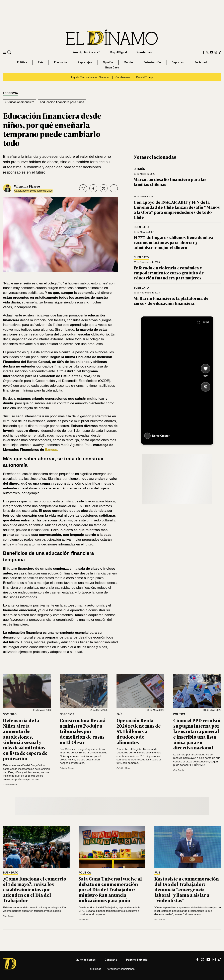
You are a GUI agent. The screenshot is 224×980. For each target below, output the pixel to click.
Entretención (152, 62)
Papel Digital (119, 52)
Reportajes (85, 62)
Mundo (128, 62)
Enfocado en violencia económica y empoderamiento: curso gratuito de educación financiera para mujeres (169, 273)
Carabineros (123, 77)
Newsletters (144, 52)
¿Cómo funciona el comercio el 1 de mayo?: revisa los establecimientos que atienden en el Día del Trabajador (35, 889)
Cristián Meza (10, 784)
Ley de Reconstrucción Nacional (90, 77)
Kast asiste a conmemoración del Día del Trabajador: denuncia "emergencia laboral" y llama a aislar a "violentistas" (187, 889)
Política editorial (137, 960)
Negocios (67, 714)
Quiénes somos (86, 960)
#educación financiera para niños (62, 102)
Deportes (178, 62)
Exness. (51, 450)
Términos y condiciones (121, 969)
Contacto (111, 960)
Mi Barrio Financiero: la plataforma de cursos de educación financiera (171, 300)
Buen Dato (112, 67)
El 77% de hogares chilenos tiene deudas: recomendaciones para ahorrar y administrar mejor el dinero (173, 242)
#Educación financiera (20, 102)
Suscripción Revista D (87, 52)
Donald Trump (144, 77)
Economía (60, 62)
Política (22, 62)
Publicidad (95, 969)
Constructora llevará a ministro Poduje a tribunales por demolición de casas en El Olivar (83, 731)
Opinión (108, 62)
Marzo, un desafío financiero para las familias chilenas (170, 182)
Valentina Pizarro (27, 186)
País (41, 62)
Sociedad (201, 62)
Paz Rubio (178, 770)
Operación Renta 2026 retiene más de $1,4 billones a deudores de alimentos (139, 731)
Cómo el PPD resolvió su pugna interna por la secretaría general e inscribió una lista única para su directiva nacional (197, 734)
